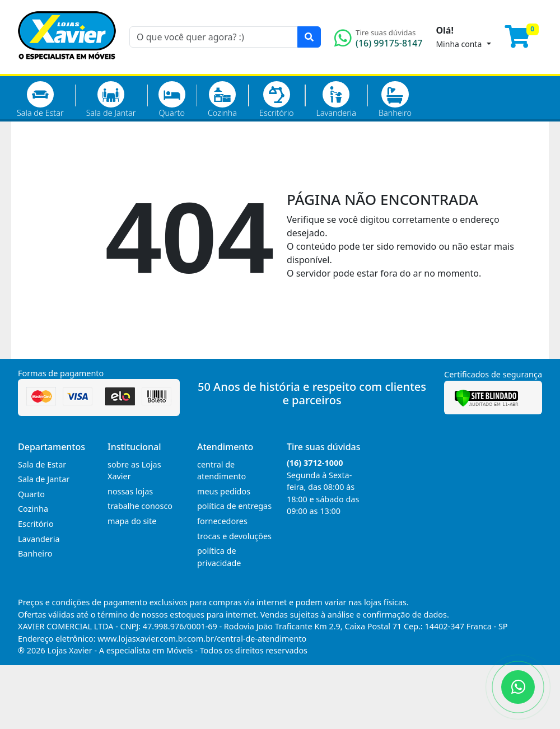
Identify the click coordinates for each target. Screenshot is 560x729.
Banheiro (395, 100)
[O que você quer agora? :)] (214, 37)
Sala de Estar (40, 100)
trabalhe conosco (140, 506)
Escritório (276, 100)
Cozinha (222, 100)
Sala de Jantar (111, 100)
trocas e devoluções (234, 536)
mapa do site (132, 521)
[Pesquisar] (309, 37)
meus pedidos (224, 491)
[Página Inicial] (67, 67)
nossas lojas (130, 491)
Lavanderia (336, 100)
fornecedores (222, 521)
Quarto (172, 100)
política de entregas (234, 506)
